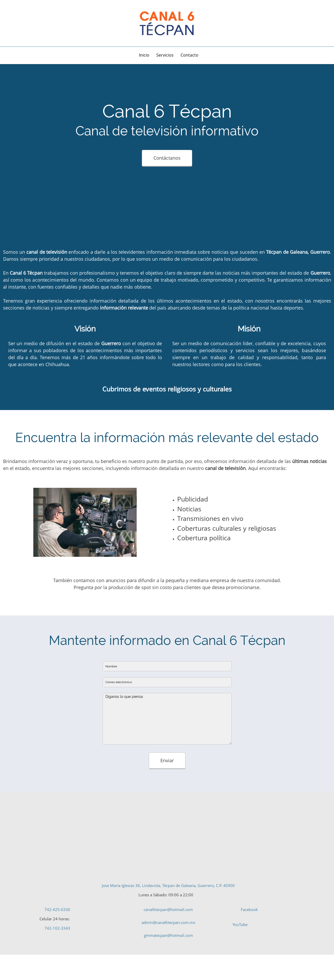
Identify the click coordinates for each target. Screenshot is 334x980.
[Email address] (25, 23)
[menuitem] (144, 56)
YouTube (240, 924)
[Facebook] (32, 23)
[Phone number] (17, 23)
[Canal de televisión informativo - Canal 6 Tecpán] (167, 23)
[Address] (9, 23)
